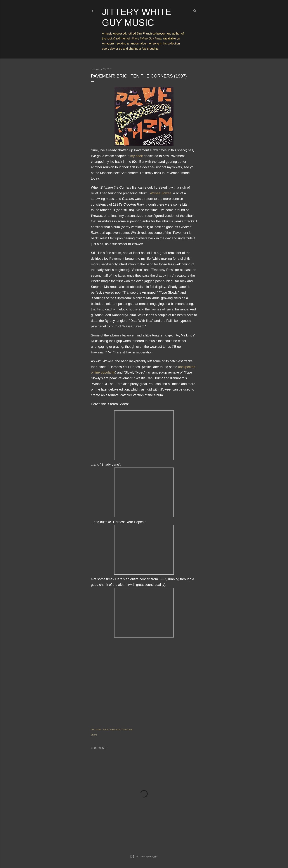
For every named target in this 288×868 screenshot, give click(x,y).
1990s (105, 729)
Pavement (127, 729)
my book (137, 156)
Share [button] (94, 735)
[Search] (195, 10)
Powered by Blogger (144, 857)
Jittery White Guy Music (147, 38)
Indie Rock (115, 729)
